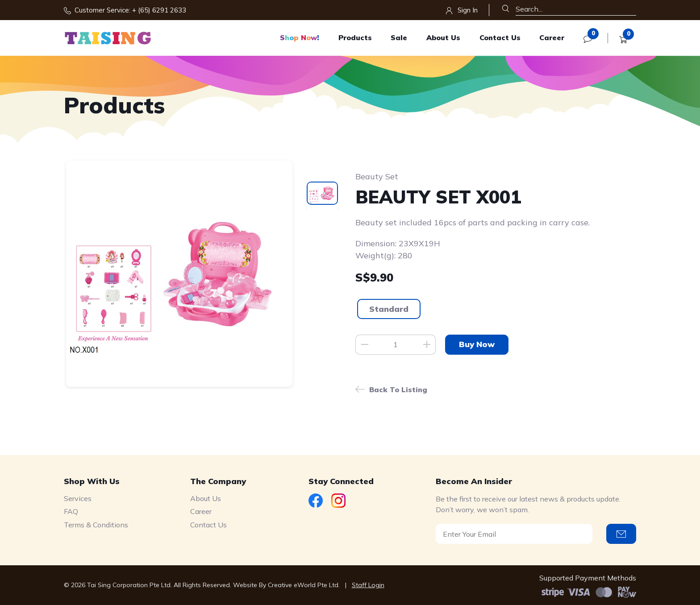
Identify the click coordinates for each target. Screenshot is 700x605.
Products (355, 37)
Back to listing (398, 390)
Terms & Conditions (96, 525)
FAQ (71, 511)
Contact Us (500, 37)
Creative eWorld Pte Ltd (303, 585)
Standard (389, 309)
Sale (399, 37)
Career (552, 37)
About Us (443, 37)
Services (78, 498)
